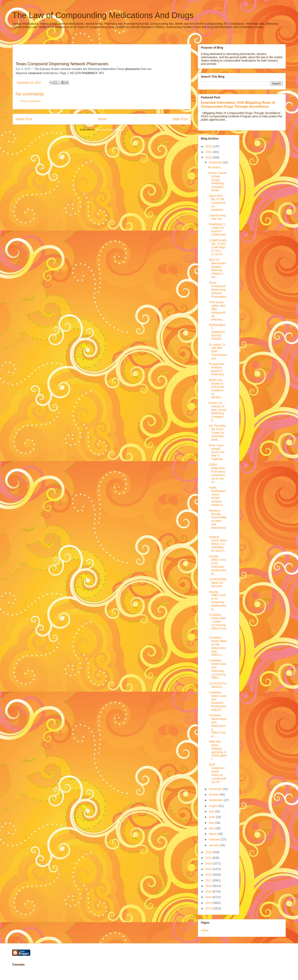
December (216, 162)
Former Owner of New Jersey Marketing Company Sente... (217, 182)
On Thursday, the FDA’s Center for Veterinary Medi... (217, 433)
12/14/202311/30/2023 (217, 685)
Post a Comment (31, 101)
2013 (209, 903)
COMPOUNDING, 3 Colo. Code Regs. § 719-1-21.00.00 (217, 247)
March (213, 834)
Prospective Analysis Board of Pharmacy (216, 369)
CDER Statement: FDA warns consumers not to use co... (217, 473)
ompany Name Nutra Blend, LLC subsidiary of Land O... (217, 544)
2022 (209, 852)
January (214, 845)
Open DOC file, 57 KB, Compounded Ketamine (217, 203)
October (214, 795)
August (214, 806)
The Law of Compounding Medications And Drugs (103, 15)
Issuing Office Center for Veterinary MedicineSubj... (217, 565)
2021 (209, 858)
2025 (209, 146)
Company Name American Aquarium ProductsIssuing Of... (217, 701)
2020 (209, 863)
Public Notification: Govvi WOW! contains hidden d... (217, 496)
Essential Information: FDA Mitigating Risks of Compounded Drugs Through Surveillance (238, 104)
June (212, 817)
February (215, 839)
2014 (209, 897)
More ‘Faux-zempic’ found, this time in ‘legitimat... (216, 452)
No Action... (215, 167)
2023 (209, 157)
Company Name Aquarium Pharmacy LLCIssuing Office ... (217, 669)
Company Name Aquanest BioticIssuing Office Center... (217, 726)
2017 (209, 880)
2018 (209, 875)
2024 (209, 152)
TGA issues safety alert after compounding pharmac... (217, 311)
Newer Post (24, 119)
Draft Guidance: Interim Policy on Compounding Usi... (217, 773)
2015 (209, 891)
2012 (209, 908)
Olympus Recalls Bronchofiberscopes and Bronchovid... (217, 521)
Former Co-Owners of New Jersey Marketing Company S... (217, 411)
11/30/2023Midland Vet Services (217, 583)
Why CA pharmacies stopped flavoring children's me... (217, 268)
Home (102, 119)
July (212, 811)
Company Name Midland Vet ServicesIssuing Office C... (217, 646)
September (216, 800)
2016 (209, 886)
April (212, 828)
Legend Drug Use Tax (217, 217)
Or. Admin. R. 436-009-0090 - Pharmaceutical (217, 351)
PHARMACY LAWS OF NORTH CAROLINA (217, 230)
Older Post (180, 119)
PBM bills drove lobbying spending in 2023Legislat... (217, 750)
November (216, 789)
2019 (209, 869)
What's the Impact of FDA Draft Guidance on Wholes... (216, 389)
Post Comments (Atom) (110, 130)
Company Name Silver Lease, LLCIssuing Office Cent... (217, 623)
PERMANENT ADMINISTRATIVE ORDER (217, 332)
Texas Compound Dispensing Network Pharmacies (217, 290)
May (212, 823)
